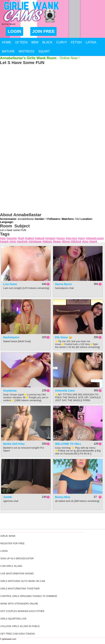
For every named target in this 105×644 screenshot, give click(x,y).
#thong (66, 241)
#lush (21, 238)
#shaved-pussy (95, 238)
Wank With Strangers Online (19, 604)
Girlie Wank (8, 536)
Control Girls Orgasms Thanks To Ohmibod (29, 596)
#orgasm (50, 238)
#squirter (12, 238)
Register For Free (12, 544)
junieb (7, 497)
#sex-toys (71, 238)
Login (14, 31)
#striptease (35, 241)
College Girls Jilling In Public (20, 626)
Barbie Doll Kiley (14, 444)
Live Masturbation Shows (17, 574)
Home (7, 42)
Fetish (76, 42)
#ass (3, 238)
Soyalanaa (10, 391)
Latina (91, 42)
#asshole (22, 241)
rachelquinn (11, 337)
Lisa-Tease (10, 284)
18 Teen (21, 42)
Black (47, 42)
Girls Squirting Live (13, 619)
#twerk (93, 241)
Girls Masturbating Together (20, 589)
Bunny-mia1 (63, 497)
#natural (39, 238)
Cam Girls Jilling (11, 566)
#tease (57, 241)
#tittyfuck (76, 241)
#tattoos (47, 241)
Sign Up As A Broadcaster (17, 559)
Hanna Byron (63, 284)
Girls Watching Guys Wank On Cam (23, 581)
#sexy (82, 238)
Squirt (44, 51)
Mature (8, 51)
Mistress (26, 51)
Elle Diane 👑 (64, 337)
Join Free (43, 31)
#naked (29, 238)
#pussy (61, 238)
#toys (85, 241)
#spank (4, 241)
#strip (13, 241)
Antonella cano (65, 391)
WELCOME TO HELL (68, 444)
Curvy (62, 42)
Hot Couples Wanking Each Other (22, 611)
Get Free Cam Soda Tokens (18, 634)
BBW (35, 42)
